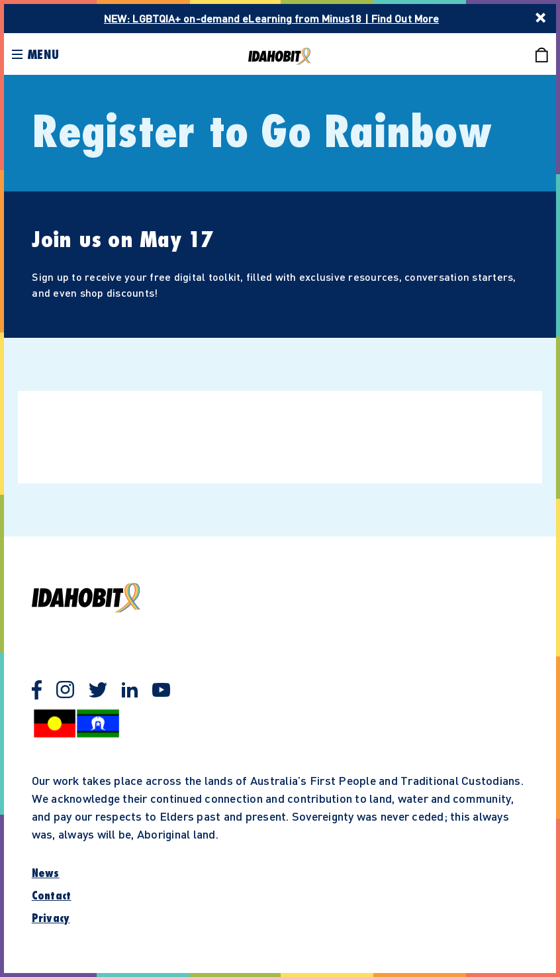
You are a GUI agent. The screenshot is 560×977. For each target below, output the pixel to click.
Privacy (51, 919)
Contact (52, 896)
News (46, 874)
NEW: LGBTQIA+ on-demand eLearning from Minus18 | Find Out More (271, 18)
